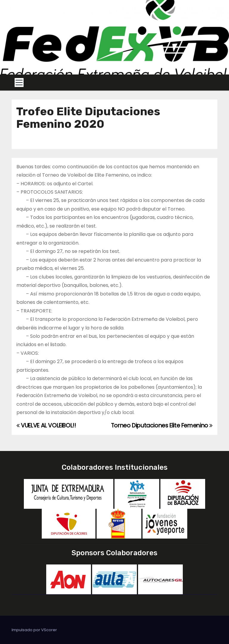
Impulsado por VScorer (34, 630)
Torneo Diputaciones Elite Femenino (162, 426)
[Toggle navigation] (19, 83)
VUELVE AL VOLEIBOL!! (46, 426)
